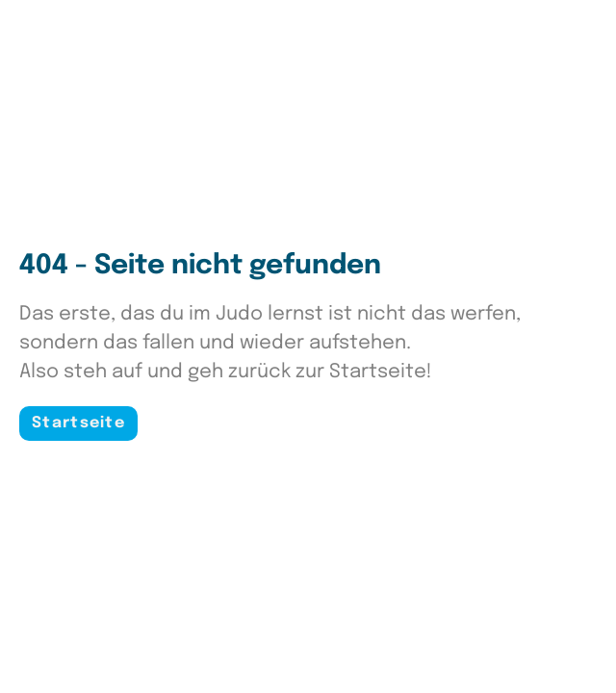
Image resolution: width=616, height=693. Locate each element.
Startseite (78, 423)
